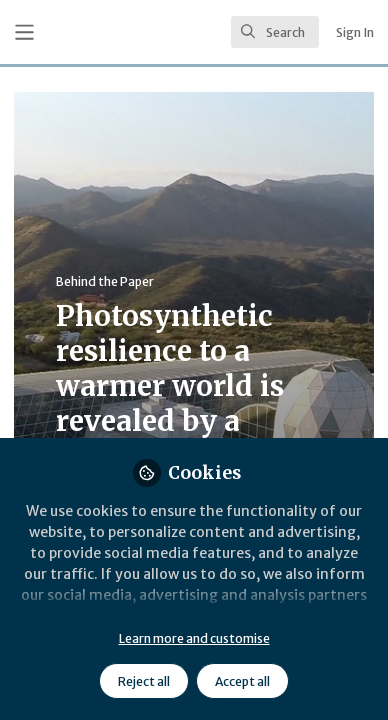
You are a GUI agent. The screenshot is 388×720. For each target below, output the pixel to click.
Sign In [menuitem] (355, 32)
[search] (275, 32)
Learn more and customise (194, 638)
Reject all (144, 681)
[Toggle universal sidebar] (24, 32)
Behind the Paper (105, 281)
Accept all (242, 681)
